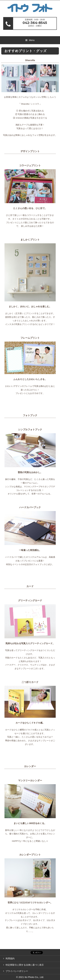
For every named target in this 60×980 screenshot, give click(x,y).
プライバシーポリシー (17, 971)
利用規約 (10, 958)
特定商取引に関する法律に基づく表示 (25, 965)
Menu (32, 40)
